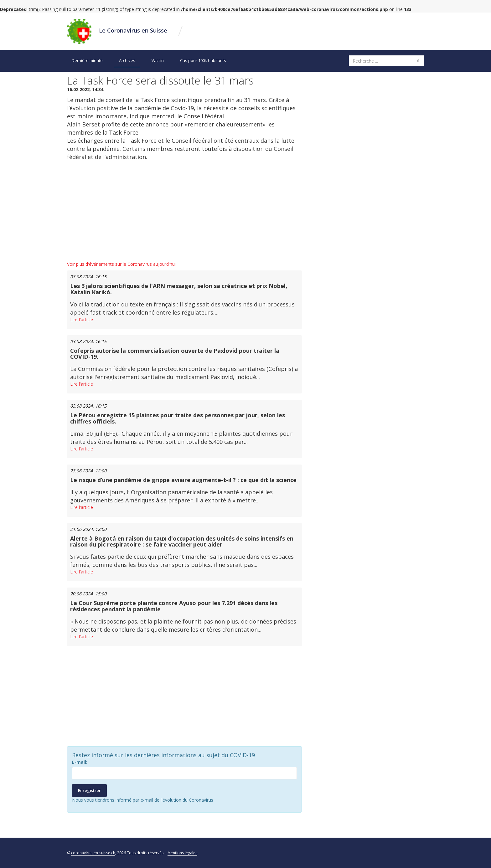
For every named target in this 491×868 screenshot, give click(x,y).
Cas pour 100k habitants (203, 60)
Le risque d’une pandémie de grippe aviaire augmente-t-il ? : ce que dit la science (183, 480)
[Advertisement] (184, 211)
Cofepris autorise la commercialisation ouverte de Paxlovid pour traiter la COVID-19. (175, 354)
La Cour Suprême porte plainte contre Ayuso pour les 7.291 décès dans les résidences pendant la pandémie (174, 606)
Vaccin (158, 60)
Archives (127, 60)
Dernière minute (87, 60)
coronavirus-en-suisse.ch (93, 853)
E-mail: (80, 762)
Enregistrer (89, 790)
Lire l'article (82, 319)
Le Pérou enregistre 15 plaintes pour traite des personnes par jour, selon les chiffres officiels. (178, 418)
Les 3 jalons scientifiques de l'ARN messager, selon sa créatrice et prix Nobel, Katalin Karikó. (179, 289)
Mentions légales (182, 853)
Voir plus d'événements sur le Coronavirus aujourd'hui (121, 264)
